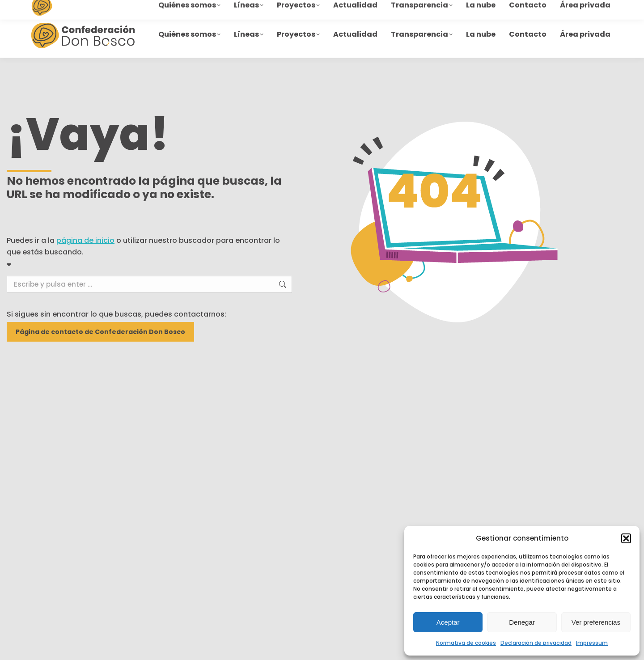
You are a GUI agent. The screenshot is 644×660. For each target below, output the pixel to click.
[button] (626, 538)
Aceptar (448, 622)
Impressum (592, 643)
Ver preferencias (596, 622)
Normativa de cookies (466, 643)
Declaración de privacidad (536, 643)
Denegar (522, 622)
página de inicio (85, 240)
